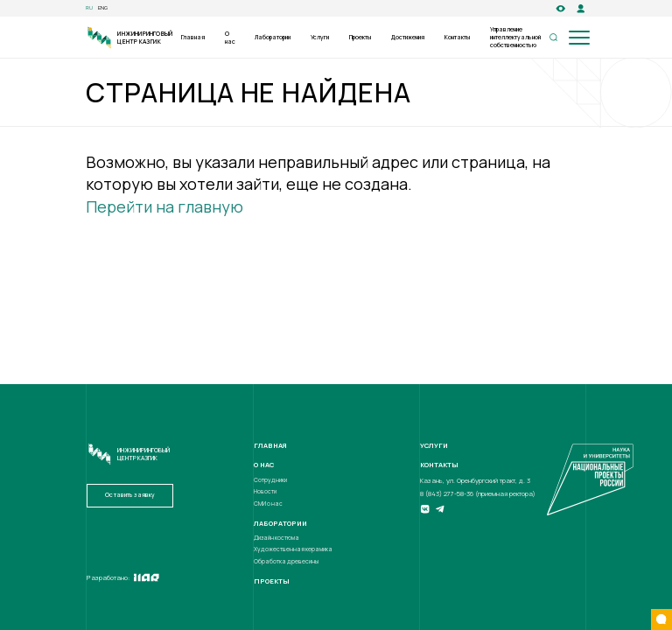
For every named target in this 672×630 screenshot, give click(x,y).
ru (89, 8)
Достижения (408, 37)
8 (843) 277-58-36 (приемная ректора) (478, 493)
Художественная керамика (293, 549)
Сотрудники (270, 480)
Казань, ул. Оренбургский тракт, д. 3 (475, 480)
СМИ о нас (268, 504)
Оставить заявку (130, 495)
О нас (230, 38)
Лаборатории (273, 37)
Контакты (457, 37)
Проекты (360, 37)
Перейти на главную (164, 206)
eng (103, 8)
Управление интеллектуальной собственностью (515, 37)
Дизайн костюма (276, 538)
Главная (193, 37)
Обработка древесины (286, 561)
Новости (265, 491)
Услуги (320, 37)
